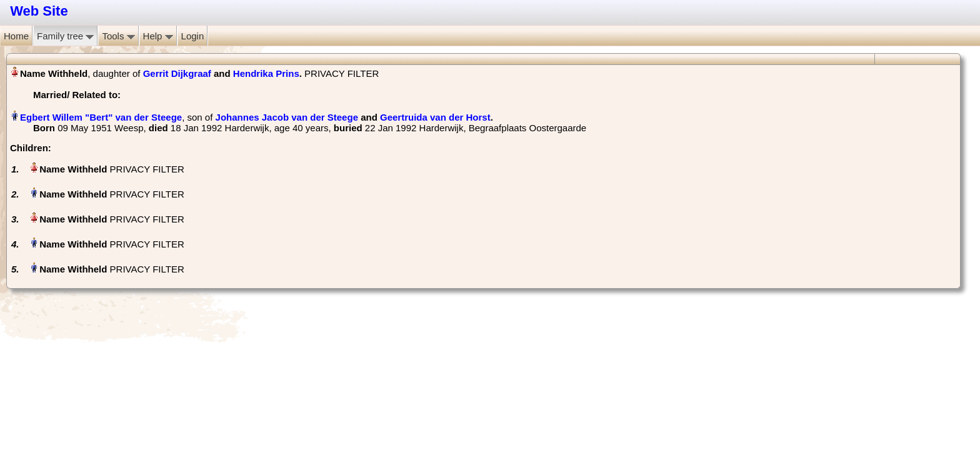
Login (193, 36)
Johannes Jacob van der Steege (287, 117)
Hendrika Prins (266, 73)
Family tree (65, 36)
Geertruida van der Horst (435, 117)
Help (158, 36)
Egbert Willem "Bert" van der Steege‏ (101, 117)
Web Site (39, 11)
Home (16, 36)
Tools (118, 36)
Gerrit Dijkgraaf (177, 73)
